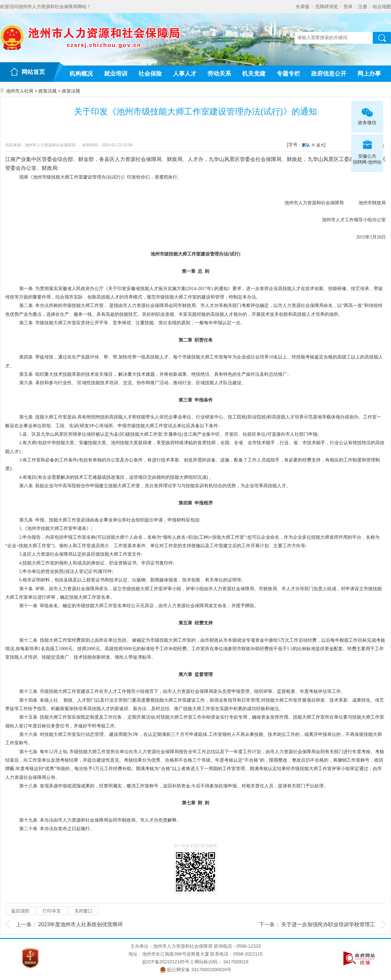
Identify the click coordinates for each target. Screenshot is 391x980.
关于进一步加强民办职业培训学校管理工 (328, 924)
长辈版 (303, 7)
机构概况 (81, 74)
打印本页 (52, 911)
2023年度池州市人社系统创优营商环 (80, 924)
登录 (348, 7)
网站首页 (33, 72)
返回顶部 (20, 911)
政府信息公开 (329, 74)
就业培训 (116, 74)
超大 (320, 145)
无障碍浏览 (326, 7)
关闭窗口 (83, 911)
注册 (363, 7)
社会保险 (150, 74)
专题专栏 (288, 74)
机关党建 (254, 74)
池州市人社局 (20, 91)
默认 (306, 145)
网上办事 (369, 74)
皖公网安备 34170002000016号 (196, 970)
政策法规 (48, 91)
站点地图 (382, 7)
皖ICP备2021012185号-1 (168, 962)
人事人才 (185, 74)
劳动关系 (219, 74)
